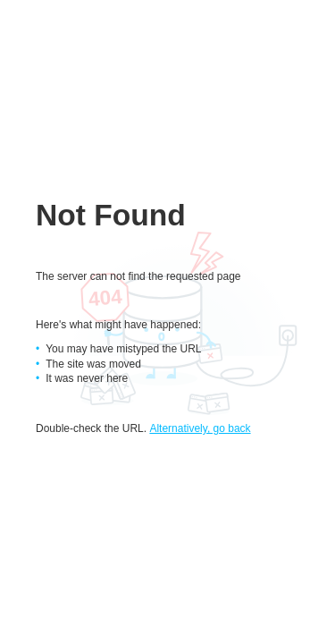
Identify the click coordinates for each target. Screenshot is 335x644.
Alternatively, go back (200, 428)
